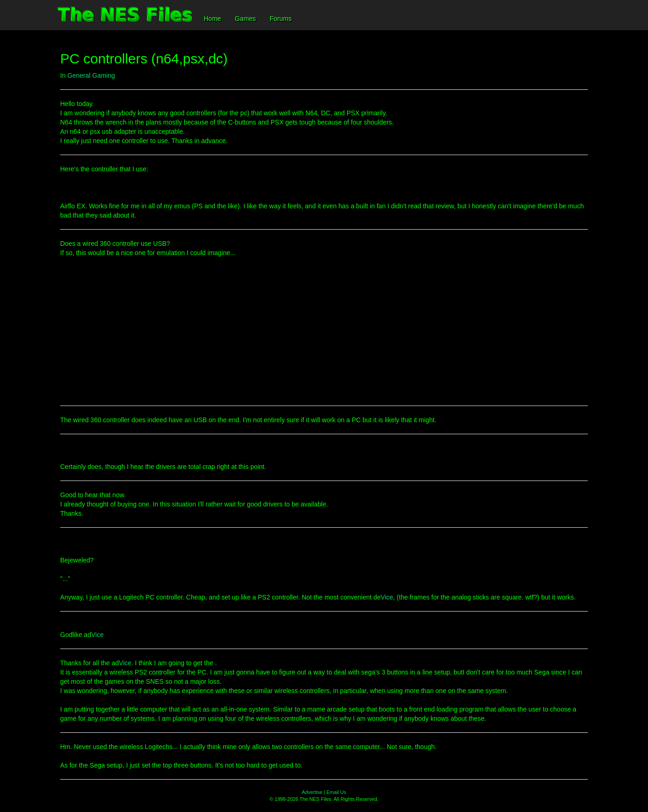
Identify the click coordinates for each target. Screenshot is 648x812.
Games (245, 19)
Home (212, 19)
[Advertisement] (324, 331)
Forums (280, 19)
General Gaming (91, 75)
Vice (387, 597)
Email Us (336, 792)
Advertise (312, 792)
